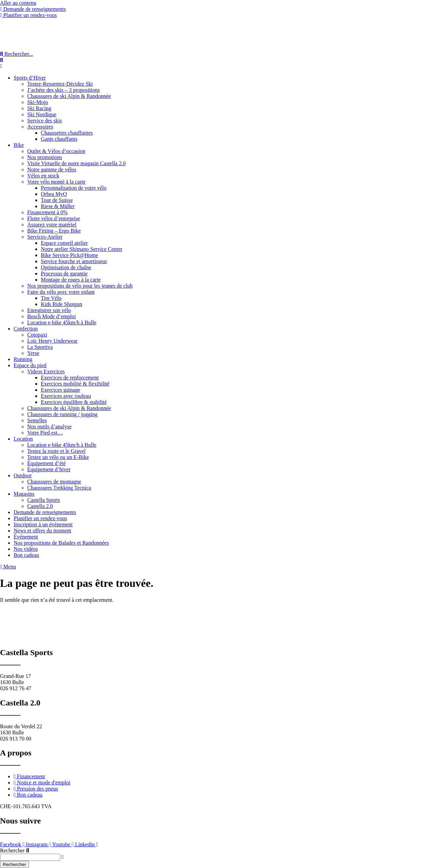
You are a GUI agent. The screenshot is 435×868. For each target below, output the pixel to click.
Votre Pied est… (45, 433)
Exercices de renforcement (70, 378)
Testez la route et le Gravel (56, 451)
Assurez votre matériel (52, 225)
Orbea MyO (54, 194)
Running (23, 359)
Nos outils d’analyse (49, 427)
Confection (26, 329)
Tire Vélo (51, 298)
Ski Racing (39, 108)
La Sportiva (40, 347)
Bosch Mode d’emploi (51, 316)
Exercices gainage (60, 390)
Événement (26, 537)
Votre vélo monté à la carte (56, 182)
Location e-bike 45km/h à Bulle (62, 322)
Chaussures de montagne (54, 482)
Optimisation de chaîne (66, 267)
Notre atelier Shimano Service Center (82, 249)
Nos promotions (45, 157)
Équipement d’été (46, 463)
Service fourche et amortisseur (74, 261)
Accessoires (40, 127)
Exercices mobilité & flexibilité (75, 384)
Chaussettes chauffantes (67, 133)
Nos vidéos (26, 549)
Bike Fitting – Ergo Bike (54, 231)
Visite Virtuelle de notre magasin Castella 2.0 (76, 163)
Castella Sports (43, 500)
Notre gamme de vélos (52, 169)
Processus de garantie (64, 274)
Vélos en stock (43, 176)
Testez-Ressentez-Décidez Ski (60, 84)
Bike (19, 145)
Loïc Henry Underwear (52, 341)
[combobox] (30, 857)
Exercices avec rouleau (66, 396)
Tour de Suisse (57, 200)
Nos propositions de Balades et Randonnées (61, 543)
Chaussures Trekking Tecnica (59, 488)
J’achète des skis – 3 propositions (64, 90)
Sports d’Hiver (30, 78)
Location (23, 439)
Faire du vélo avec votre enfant (61, 292)
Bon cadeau (26, 555)
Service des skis (45, 121)
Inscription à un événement (43, 524)
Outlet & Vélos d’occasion (56, 151)
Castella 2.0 (40, 506)
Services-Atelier (45, 237)
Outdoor (23, 475)
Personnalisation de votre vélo (74, 188)
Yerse (33, 353)
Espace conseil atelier (64, 243)
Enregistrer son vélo (49, 310)
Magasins (24, 494)
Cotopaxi (37, 335)
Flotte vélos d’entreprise (54, 218)
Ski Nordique (42, 114)
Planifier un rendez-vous (40, 518)
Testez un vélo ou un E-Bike (58, 457)
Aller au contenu (18, 3)
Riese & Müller (58, 206)
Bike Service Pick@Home (69, 255)
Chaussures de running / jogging (62, 414)
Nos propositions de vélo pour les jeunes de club (80, 286)
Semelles (37, 420)
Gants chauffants (59, 139)
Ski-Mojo (38, 102)
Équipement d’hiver (49, 469)
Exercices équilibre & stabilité (74, 402)
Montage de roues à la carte (71, 280)
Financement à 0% (47, 212)
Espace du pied (30, 365)
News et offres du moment (42, 531)
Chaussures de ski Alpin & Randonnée (69, 96)
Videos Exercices (46, 371)
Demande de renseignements (45, 512)
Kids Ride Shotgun (62, 304)
